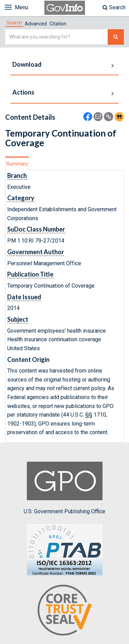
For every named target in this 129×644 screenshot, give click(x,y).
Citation (58, 24)
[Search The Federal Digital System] (116, 37)
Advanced (36, 24)
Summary (17, 164)
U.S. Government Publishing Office (64, 488)
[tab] (14, 23)
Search (114, 7)
